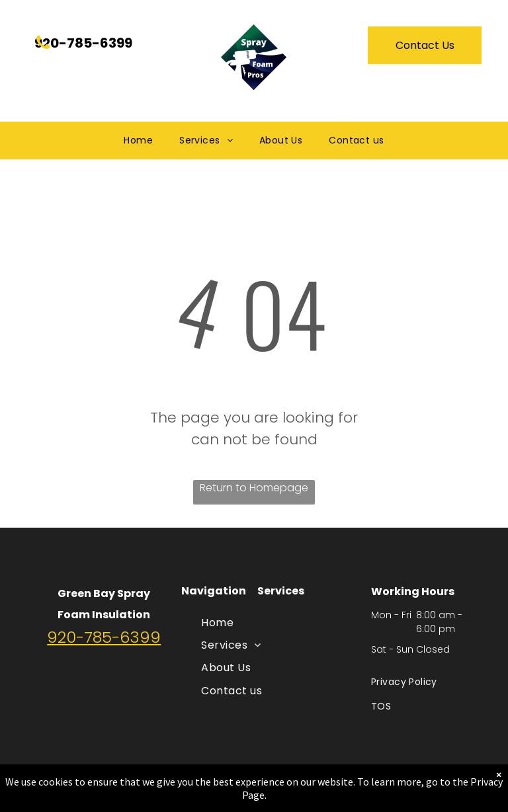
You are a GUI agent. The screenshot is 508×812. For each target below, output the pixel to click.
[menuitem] (138, 141)
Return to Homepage (254, 488)
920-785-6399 (104, 637)
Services (281, 591)
